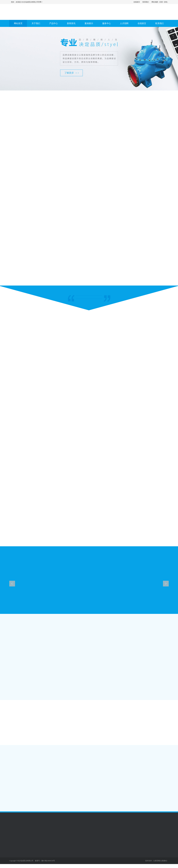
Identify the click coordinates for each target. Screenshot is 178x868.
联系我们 (146, 2)
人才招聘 (124, 23)
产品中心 (54, 23)
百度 (161, 2)
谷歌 (166, 2)
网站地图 (155, 2)
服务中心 (107, 23)
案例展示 (89, 23)
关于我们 (36, 23)
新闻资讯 (71, 23)
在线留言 (137, 2)
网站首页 (18, 23)
